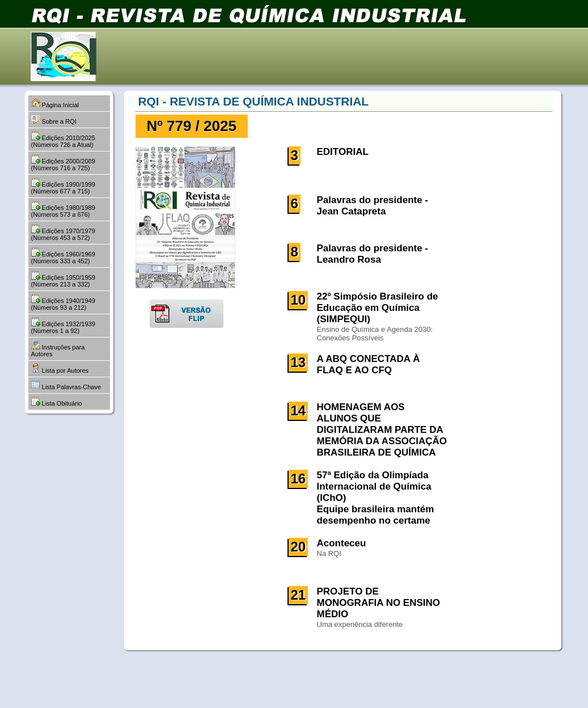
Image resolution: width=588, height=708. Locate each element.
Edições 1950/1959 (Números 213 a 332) (63, 279)
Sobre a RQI (54, 120)
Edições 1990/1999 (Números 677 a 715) (63, 186)
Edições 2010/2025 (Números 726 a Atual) (63, 140)
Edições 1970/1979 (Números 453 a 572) (63, 233)
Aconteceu (342, 543)
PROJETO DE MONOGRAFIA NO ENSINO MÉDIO (379, 603)
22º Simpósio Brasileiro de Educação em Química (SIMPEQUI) (378, 308)
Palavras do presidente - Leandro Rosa (373, 254)
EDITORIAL (343, 152)
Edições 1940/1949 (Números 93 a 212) (63, 302)
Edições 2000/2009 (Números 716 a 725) (63, 163)
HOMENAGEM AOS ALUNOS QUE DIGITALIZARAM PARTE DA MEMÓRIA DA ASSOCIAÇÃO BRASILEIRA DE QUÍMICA (382, 430)
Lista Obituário (57, 402)
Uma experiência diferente (360, 624)
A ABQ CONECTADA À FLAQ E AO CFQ (369, 364)
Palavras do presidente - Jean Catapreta (373, 206)
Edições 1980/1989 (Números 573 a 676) (63, 209)
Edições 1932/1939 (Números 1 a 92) (63, 326)
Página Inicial (55, 103)
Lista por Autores (60, 369)
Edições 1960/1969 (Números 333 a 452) (63, 256)
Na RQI (329, 553)
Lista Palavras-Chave (66, 385)
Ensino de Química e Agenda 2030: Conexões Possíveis (375, 334)
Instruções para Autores (58, 349)
